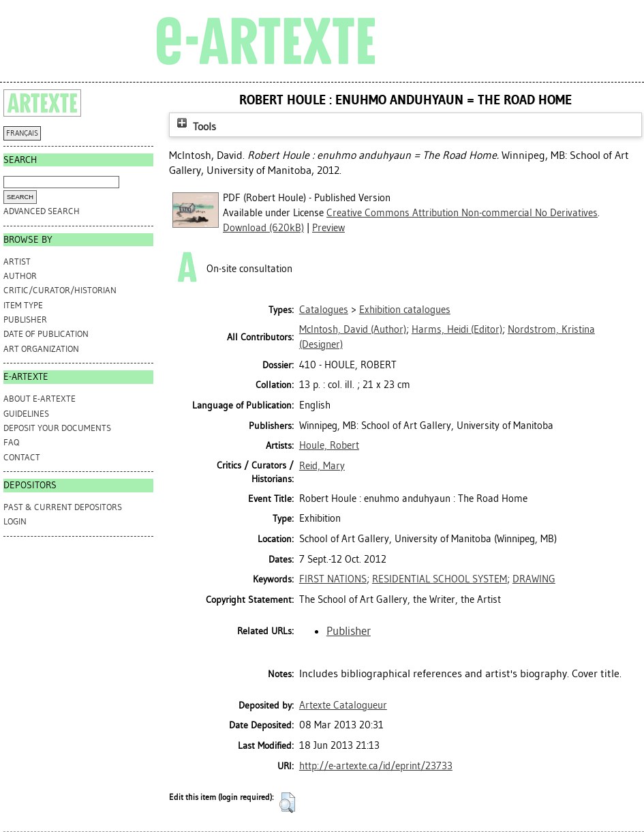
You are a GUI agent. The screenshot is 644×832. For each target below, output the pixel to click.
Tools (195, 127)
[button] (287, 803)
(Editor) (457, 329)
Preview (328, 228)
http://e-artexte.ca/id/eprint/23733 (376, 766)
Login (15, 521)
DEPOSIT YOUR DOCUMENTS (57, 428)
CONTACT (22, 457)
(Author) (353, 329)
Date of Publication (46, 334)
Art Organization (41, 349)
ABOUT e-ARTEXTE (40, 399)
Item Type (23, 305)
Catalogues (324, 310)
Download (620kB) (263, 228)
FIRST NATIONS (333, 579)
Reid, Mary (322, 466)
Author (20, 276)
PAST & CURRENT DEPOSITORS (63, 507)
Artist (17, 262)
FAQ (11, 442)
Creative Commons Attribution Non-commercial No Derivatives (462, 213)
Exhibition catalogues (405, 310)
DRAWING (534, 579)
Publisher (25, 320)
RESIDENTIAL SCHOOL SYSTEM (440, 579)
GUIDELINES (26, 414)
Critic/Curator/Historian (60, 290)
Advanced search (42, 211)
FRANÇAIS (22, 133)
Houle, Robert (329, 445)
